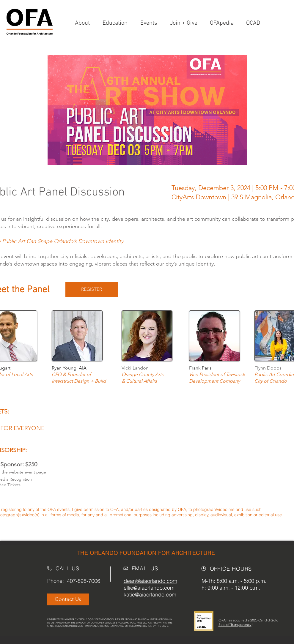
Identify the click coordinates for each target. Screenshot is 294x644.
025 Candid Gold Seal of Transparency (248, 622)
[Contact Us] (68, 599)
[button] (185, 23)
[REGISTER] (92, 289)
